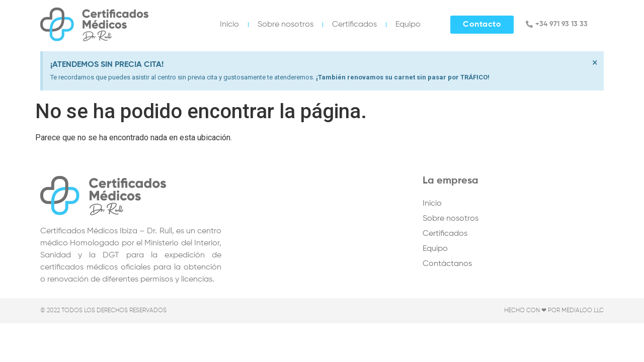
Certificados (354, 25)
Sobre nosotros (286, 25)
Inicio (229, 25)
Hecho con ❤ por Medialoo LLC (554, 311)
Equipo (408, 25)
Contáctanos (447, 264)
